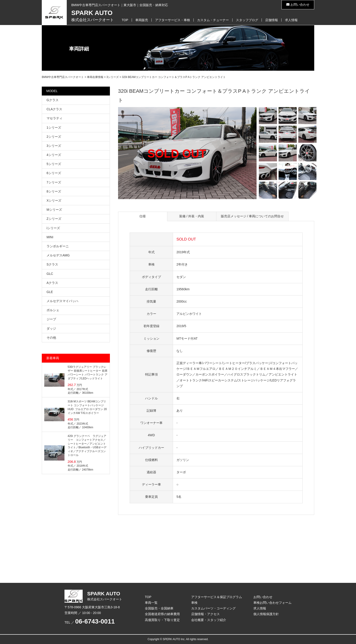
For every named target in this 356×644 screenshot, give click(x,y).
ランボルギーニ (58, 246)
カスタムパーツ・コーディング (213, 608)
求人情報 (291, 20)
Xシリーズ (54, 200)
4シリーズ (54, 155)
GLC (50, 274)
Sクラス (52, 264)
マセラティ (54, 118)
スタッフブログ (247, 20)
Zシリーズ (54, 219)
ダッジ (51, 328)
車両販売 (142, 20)
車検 (194, 603)
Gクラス (53, 100)
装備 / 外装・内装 (192, 216)
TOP (125, 20)
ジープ (51, 319)
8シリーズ (54, 191)
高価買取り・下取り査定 (162, 620)
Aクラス (52, 283)
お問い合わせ (298, 5)
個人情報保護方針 (266, 614)
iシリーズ (53, 228)
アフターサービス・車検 (173, 20)
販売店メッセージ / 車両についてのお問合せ (252, 216)
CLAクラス (54, 109)
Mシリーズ (54, 210)
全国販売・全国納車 (159, 608)
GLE (50, 292)
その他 (51, 338)
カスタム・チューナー (213, 20)
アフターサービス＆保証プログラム (217, 597)
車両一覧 (151, 603)
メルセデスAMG (58, 255)
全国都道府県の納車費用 (162, 614)
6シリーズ (54, 173)
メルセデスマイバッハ (62, 301)
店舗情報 (272, 20)
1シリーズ (54, 128)
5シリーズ (54, 164)
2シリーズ (54, 137)
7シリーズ (54, 182)
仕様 (143, 216)
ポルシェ (53, 310)
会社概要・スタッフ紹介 (209, 620)
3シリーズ (54, 146)
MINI (50, 237)
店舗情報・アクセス (205, 614)
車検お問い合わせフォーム (272, 603)
